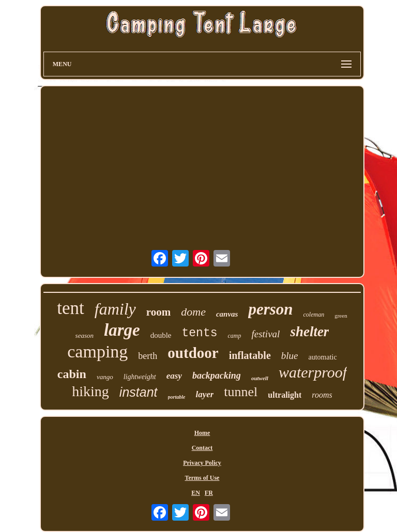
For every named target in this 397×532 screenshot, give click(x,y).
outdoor (193, 353)
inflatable (250, 355)
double (161, 335)
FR (209, 493)
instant (139, 392)
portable (177, 397)
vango (105, 377)
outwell (260, 378)
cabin (72, 374)
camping (97, 351)
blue (290, 356)
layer (204, 394)
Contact (202, 448)
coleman (314, 315)
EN (196, 493)
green (341, 316)
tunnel (241, 392)
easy (174, 376)
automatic (322, 357)
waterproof (313, 372)
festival (265, 334)
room (158, 312)
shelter (309, 332)
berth (148, 356)
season (85, 335)
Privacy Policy (202, 463)
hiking (90, 391)
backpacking (217, 375)
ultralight (285, 395)
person (270, 309)
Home (202, 433)
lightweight (140, 377)
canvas (227, 314)
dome (193, 312)
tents (199, 333)
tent (70, 308)
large (122, 330)
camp (234, 336)
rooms (322, 395)
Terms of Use (202, 478)
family (115, 309)
